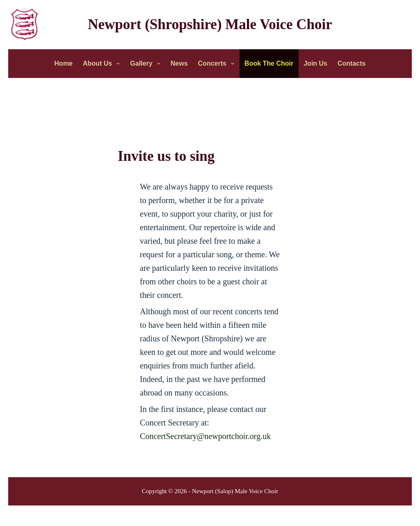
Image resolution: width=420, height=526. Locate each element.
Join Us (315, 63)
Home (64, 63)
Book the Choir (269, 63)
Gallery (147, 64)
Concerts (218, 64)
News (179, 63)
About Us (103, 64)
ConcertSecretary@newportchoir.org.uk (205, 436)
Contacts (352, 63)
